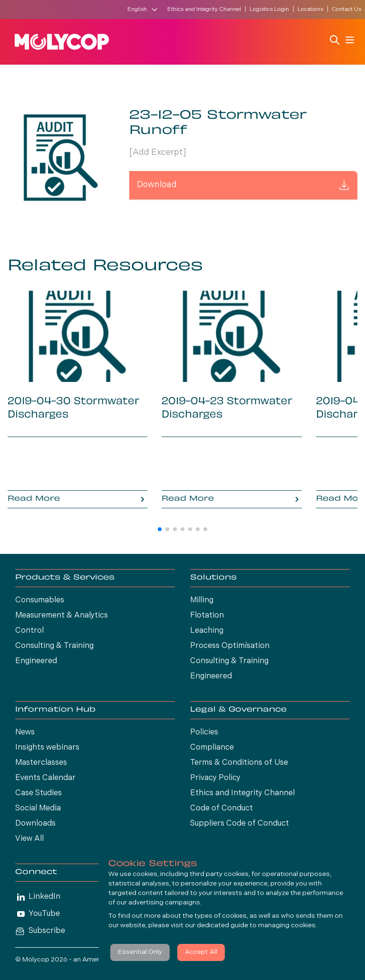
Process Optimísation (230, 646)
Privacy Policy (215, 778)
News (25, 733)
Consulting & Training (54, 646)
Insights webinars (47, 748)
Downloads (35, 824)
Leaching (207, 631)
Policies (204, 733)
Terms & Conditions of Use (239, 763)
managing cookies (287, 926)
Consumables (40, 600)
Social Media (38, 809)
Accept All (201, 952)
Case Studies (38, 793)
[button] (160, 529)
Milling (202, 600)
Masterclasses (41, 763)
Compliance (212, 748)
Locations (310, 10)
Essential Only (140, 952)
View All (29, 839)
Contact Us (346, 10)
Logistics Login (269, 10)
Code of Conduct (221, 809)
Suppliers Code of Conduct (240, 824)
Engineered (36, 661)
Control (29, 631)
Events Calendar (45, 778)
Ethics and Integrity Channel (204, 10)
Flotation (207, 616)
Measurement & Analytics (62, 616)
